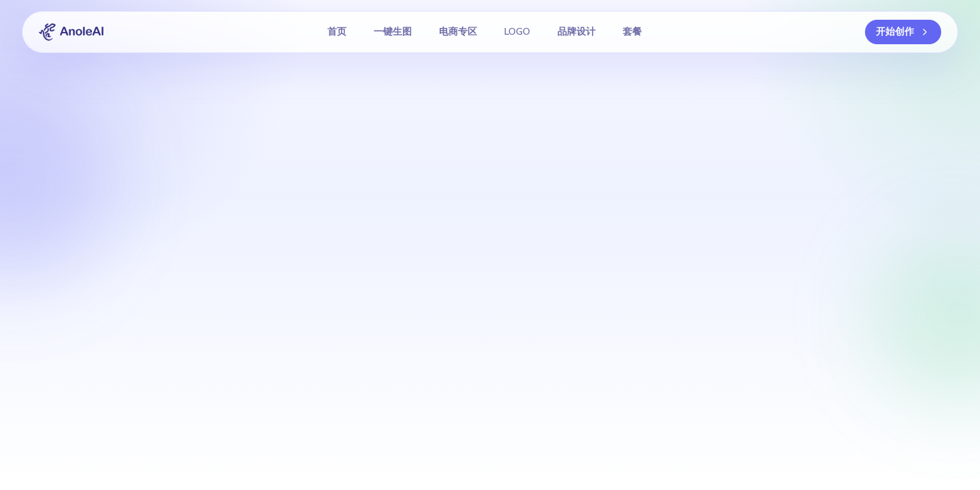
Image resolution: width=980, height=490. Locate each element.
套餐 (632, 32)
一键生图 (393, 32)
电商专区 (458, 32)
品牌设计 (576, 32)
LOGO (517, 32)
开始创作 (903, 32)
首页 (337, 32)
